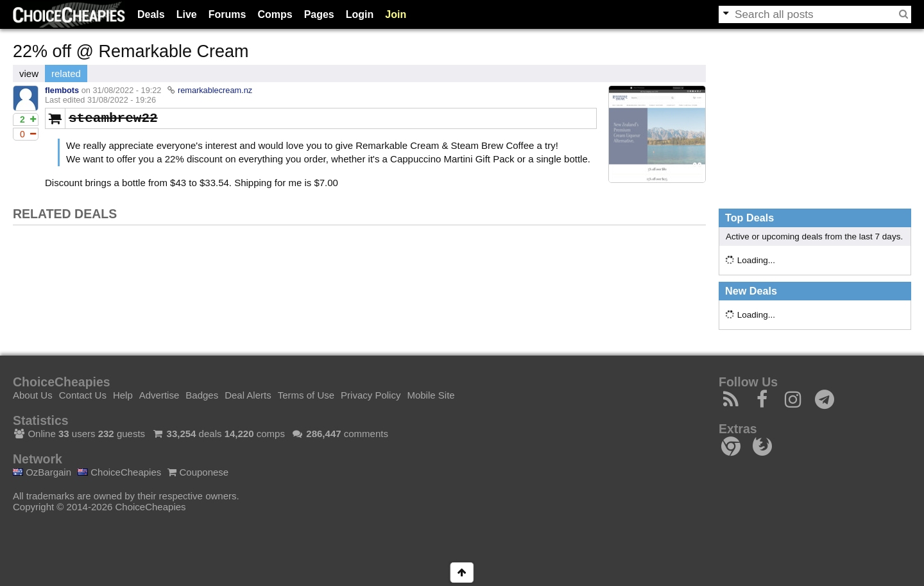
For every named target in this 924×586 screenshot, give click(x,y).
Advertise (159, 395)
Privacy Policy (371, 395)
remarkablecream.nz (215, 90)
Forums (227, 14)
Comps (275, 14)
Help (123, 395)
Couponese (198, 472)
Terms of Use (306, 395)
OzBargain (42, 472)
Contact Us (83, 395)
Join (396, 14)
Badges (202, 395)
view (29, 73)
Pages (319, 14)
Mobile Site (431, 395)
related (66, 73)
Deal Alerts (248, 395)
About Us (33, 395)
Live (187, 14)
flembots (62, 90)
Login (360, 14)
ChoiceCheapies (119, 472)
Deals (151, 14)
